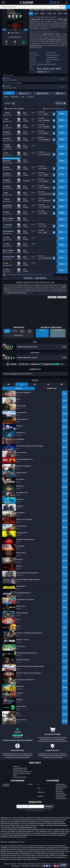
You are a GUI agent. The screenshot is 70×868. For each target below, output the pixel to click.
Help (63, 865)
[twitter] (52, 866)
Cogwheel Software (52, 57)
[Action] (39, 69)
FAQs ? (15, 775)
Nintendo (40, 796)
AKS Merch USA (60, 797)
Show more (28, 278)
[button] (66, 2)
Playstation (41, 792)
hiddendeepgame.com (53, 55)
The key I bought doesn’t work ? (23, 772)
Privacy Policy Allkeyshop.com (29, 864)
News (60, 13)
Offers (6, 97)
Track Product (18, 335)
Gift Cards (59, 790)
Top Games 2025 (61, 795)
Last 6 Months (22, 331)
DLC (55, 13)
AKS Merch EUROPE (61, 799)
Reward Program (61, 788)
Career (54, 864)
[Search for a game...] (35, 7)
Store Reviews (60, 793)
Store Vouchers (60, 784)
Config (49, 13)
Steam (48, 62)
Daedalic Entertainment (53, 60)
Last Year (15, 331)
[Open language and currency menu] (55, 2)
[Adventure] (46, 69)
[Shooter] (58, 69)
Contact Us (46, 864)
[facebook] (50, 866)
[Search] (68, 7)
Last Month (30, 331)
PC (38, 784)
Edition (43, 13)
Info (31, 13)
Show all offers (41, 278)
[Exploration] (41, 72)
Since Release (7, 331)
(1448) (51, 364)
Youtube (30, 784)
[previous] (4, 30)
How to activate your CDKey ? (22, 774)
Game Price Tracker (62, 786)
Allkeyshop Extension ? (20, 777)
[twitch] (45, 866)
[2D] (46, 72)
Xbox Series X (49, 64)
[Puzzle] (52, 69)
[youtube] (55, 866)
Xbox (39, 788)
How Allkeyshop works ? (20, 768)
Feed (65, 13)
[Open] (3, 2)
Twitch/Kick (6, 784)
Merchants (6, 786)
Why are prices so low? (20, 770)
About (36, 13)
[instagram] (58, 866)
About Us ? (16, 766)
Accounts (30, 97)
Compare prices (48, 275)
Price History (15, 97)
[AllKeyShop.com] (26, 2)
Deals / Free (59, 791)
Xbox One (42, 64)
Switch (55, 64)
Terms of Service (10, 864)
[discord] (47, 866)
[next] (26, 30)
